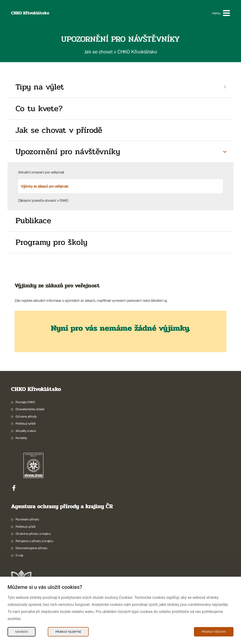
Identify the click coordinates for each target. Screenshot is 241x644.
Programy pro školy (51, 242)
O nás (19, 555)
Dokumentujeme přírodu (32, 548)
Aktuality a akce (26, 431)
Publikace (33, 221)
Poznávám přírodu (27, 519)
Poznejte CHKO (25, 402)
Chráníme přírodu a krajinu (33, 534)
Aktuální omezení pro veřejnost (41, 172)
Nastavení (22, 632)
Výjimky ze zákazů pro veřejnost (45, 186)
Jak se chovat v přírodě (59, 130)
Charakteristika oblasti (30, 409)
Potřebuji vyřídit (26, 423)
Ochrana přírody (26, 416)
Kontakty (21, 438)
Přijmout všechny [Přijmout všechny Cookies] (214, 632)
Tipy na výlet (40, 87)
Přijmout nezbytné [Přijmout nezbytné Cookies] (68, 632)
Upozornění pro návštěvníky (68, 152)
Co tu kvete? (39, 109)
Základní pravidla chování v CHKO (43, 200)
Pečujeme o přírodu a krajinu (34, 541)
